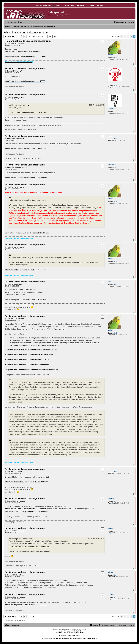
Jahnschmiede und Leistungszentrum (26, 32)
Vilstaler (111, 572)
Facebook (80, 5)
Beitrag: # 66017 (11, 531)
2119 (115, 139)
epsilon (110, 55)
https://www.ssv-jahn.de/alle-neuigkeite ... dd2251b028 (26, 149)
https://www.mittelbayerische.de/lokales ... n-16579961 (26, 270)
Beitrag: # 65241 (11, 319)
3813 (115, 58)
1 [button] (125, 36)
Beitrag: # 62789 (11, 187)
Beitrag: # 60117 (11, 139)
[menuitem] (20, 22)
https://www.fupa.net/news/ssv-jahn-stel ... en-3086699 (26, 482)
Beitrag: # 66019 (11, 575)
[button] (122, 36)
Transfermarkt (69, 5)
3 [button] (131, 36)
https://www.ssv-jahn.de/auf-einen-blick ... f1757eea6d (26, 56)
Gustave (111, 109)
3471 (115, 85)
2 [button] (128, 36)
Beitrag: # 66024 (11, 597)
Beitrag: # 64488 (11, 247)
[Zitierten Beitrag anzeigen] (29, 105)
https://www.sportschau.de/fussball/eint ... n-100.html (25, 299)
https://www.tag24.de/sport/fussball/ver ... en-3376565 (26, 605)
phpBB (62, 630)
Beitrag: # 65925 (11, 472)
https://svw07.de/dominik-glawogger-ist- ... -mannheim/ (26, 511)
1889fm (58, 5)
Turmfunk (91, 5)
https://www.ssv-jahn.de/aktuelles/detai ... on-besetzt (25, 509)
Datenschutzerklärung (73, 636)
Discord (100, 5)
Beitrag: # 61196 (11, 168)
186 (115, 168)
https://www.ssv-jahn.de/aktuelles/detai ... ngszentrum (26, 178)
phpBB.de (78, 631)
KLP (109, 82)
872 (115, 575)
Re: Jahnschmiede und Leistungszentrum (28, 41)
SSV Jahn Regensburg (44, 5)
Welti (110, 282)
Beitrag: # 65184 (11, 284)
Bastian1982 (112, 165)
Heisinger (111, 498)
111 (115, 112)
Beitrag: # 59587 (11, 97)
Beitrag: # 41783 (11, 44)
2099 (115, 285)
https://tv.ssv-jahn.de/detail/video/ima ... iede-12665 (25, 81)
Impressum (62, 636)
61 (115, 501)
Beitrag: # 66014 (11, 501)
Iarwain (110, 136)
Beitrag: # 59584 (11, 71)
